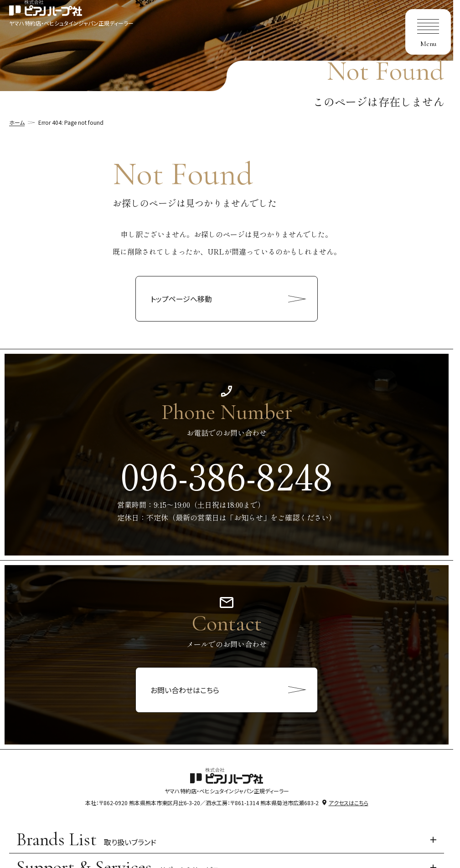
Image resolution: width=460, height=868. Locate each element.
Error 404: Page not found (71, 122)
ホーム (17, 122)
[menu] (428, 32)
